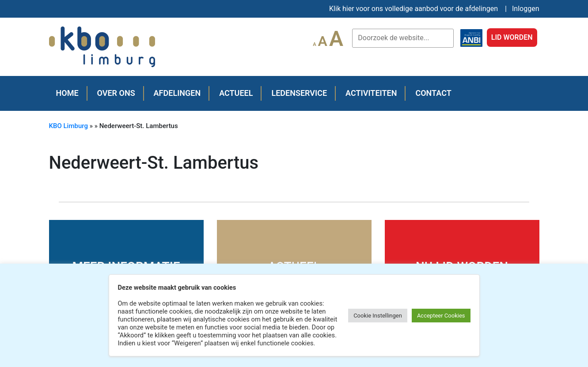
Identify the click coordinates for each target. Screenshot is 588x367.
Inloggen (526, 9)
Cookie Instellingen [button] (378, 316)
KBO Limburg (68, 126)
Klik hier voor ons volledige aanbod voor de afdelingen (413, 9)
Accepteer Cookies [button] (441, 316)
